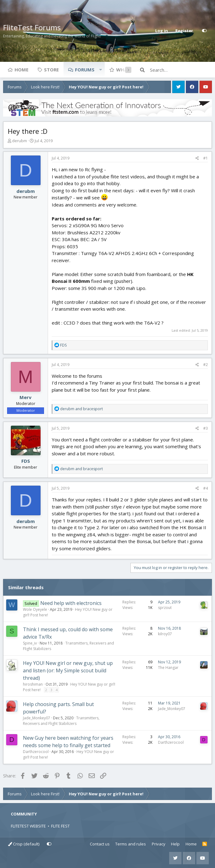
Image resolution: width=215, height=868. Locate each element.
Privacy (159, 844)
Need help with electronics (71, 603)
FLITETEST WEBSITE (28, 826)
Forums (85, 70)
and (81, 409)
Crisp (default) (24, 844)
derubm (20, 141)
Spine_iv (30, 643)
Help (175, 844)
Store (51, 70)
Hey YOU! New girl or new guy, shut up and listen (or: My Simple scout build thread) (68, 670)
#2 (206, 365)
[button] (100, 70)
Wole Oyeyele (35, 609)
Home (22, 70)
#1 (206, 158)
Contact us (100, 844)
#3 (206, 428)
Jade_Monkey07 (37, 718)
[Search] (181, 70)
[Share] (197, 158)
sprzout (165, 608)
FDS (26, 461)
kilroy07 (165, 634)
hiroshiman (33, 684)
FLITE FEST (60, 826)
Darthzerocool (36, 752)
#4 (206, 488)
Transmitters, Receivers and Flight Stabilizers (61, 721)
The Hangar (168, 668)
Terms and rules (131, 844)
